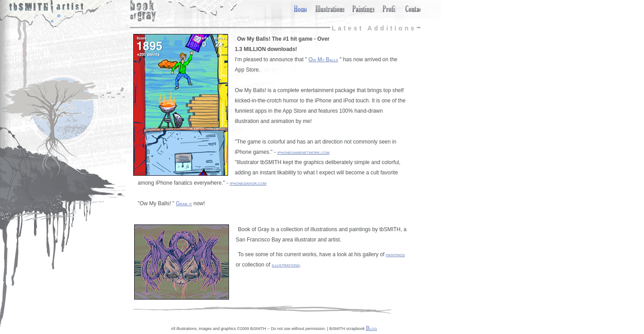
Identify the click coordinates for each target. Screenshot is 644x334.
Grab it (184, 203)
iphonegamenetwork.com (303, 152)
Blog (371, 328)
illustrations (286, 265)
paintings (396, 254)
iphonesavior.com (248, 183)
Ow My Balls (323, 59)
